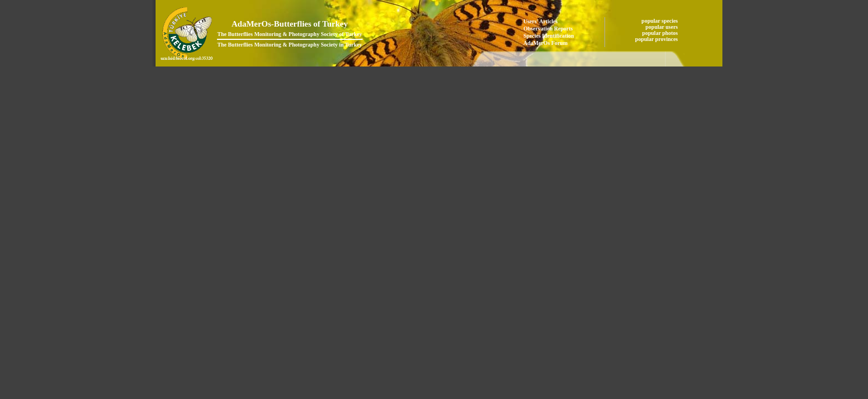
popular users (662, 27)
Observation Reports (548, 29)
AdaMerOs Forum (546, 43)
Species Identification (549, 36)
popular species (660, 21)
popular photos (661, 33)
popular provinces (657, 39)
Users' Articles (541, 21)
